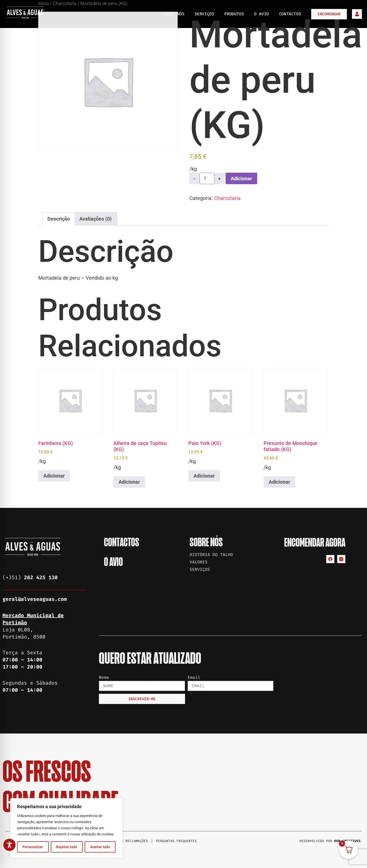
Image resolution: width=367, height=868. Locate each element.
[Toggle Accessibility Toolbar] (9, 845)
